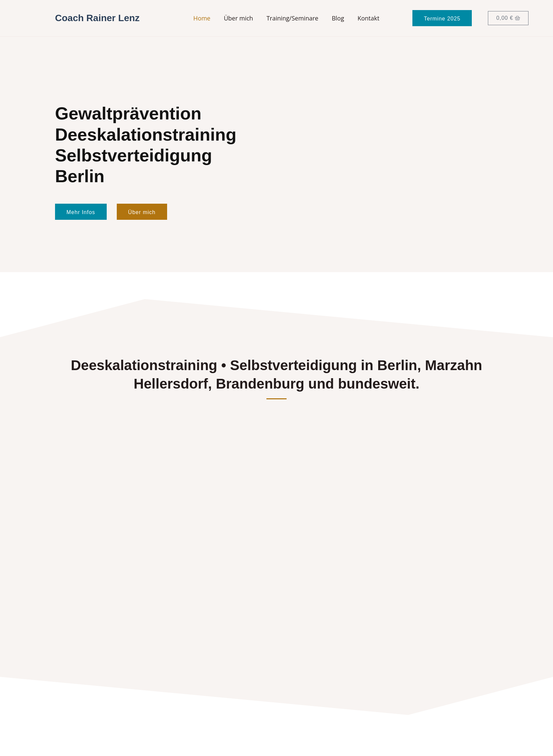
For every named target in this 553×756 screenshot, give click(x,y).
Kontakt (368, 18)
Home (202, 18)
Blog (338, 18)
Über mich (238, 18)
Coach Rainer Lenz (97, 18)
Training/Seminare (292, 18)
